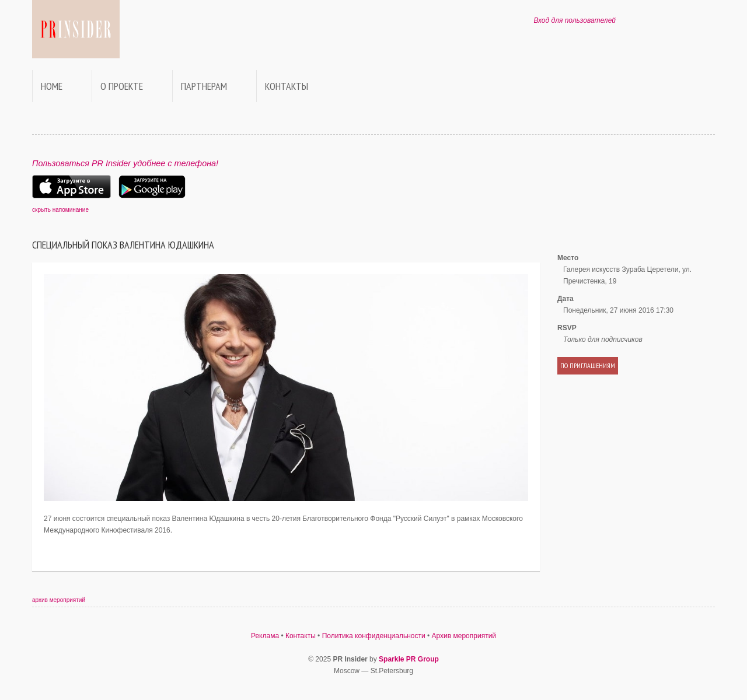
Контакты (287, 86)
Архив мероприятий (464, 636)
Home (52, 86)
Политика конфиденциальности (374, 636)
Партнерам (204, 86)
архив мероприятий (59, 600)
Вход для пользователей (575, 20)
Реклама (265, 636)
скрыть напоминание (60, 210)
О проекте (122, 86)
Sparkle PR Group (409, 659)
